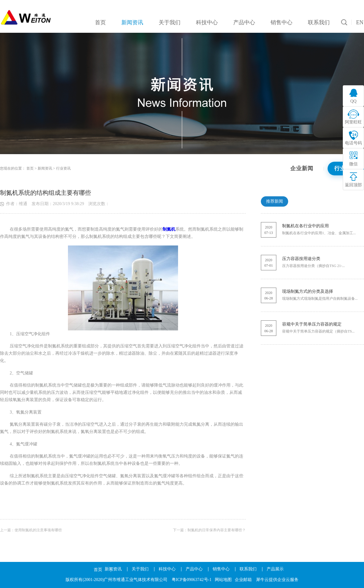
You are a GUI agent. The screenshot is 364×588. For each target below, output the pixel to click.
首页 (98, 570)
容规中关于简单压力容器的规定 (312, 324)
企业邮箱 (243, 580)
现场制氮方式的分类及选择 (308, 291)
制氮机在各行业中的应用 (305, 226)
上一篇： (31, 530)
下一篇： (209, 530)
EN (360, 22)
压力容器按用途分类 (301, 259)
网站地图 (223, 580)
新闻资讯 (45, 168)
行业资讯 (63, 168)
